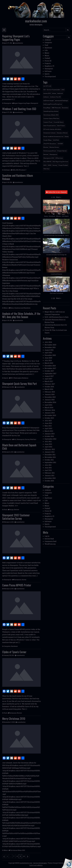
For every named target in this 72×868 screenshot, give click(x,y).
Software (7, 170)
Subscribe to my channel (56, 192)
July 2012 (48, 441)
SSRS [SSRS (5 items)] (50, 165)
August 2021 (49, 350)
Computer (7, 646)
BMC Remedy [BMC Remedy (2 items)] (56, 108)
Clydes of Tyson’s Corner (14, 652)
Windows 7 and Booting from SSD (19, 109)
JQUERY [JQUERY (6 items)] (60, 144)
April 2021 (48, 353)
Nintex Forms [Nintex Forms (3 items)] (54, 147)
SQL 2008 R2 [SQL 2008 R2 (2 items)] (47, 162)
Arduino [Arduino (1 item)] (46, 97)
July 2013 (48, 421)
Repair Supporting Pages (22, 103)
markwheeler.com (36, 21)
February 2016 (50, 392)
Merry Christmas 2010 (14, 719)
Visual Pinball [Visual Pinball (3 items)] (63, 165)
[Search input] (55, 30)
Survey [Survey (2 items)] (55, 165)
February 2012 (50, 449)
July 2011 (48, 465)
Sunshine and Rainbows (22, 308)
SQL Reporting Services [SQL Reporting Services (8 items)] (60, 162)
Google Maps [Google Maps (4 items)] (48, 140)
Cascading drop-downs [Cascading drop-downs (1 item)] (51, 111)
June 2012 (48, 444)
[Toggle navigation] (4, 30)
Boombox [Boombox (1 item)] (65, 108)
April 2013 (48, 428)
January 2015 (50, 400)
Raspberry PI (49, 66)
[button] (59, 197)
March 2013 (49, 431)
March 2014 (49, 407)
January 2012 (50, 452)
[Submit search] (68, 30)
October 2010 (49, 481)
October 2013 (49, 418)
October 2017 (49, 371)
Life (46, 50)
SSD (17, 170)
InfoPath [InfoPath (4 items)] (56, 140)
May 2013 (48, 426)
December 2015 (50, 397)
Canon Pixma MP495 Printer (17, 585)
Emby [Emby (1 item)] (67, 136)
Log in (47, 536)
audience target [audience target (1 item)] (49, 101)
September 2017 (50, 373)
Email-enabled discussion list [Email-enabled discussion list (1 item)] (53, 136)
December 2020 (50, 355)
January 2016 (50, 394)
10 (24, 856)
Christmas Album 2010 (17, 850)
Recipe (11, 510)
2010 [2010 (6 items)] (63, 90)
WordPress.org (50, 544)
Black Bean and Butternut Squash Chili (19, 447)
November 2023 (50, 345)
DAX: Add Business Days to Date (57, 317)
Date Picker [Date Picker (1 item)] (61, 126)
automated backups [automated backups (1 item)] (61, 101)
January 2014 (50, 413)
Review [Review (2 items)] (46, 154)
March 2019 (49, 363)
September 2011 (50, 462)
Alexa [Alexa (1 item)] (54, 93)
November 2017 (50, 368)
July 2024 (48, 342)
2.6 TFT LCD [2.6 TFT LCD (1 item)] (47, 86)
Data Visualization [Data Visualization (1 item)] (50, 126)
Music (6, 308)
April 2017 (48, 379)
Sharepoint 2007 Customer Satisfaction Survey (16, 517)
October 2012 (49, 436)
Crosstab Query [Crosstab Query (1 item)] (58, 122)
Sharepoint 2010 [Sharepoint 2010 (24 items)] (49, 158)
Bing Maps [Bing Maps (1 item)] (47, 108)
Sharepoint (8, 103)
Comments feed (50, 541)
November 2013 (50, 415)
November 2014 (50, 402)
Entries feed (49, 539)
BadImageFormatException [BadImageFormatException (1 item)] (53, 104)
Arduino (48, 40)
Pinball (47, 58)
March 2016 (49, 389)
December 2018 (50, 366)
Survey (27, 439)
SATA (14, 170)
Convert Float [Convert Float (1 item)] (48, 122)
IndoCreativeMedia (36, 865)
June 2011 (48, 468)
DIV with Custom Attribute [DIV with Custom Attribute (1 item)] (52, 129)
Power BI (48, 61)
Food (5, 510)
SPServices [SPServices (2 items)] (59, 158)
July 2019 (48, 360)
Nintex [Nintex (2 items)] (46, 147)
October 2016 (49, 387)
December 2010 (50, 478)
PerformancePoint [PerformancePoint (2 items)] (50, 151)
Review (17, 510)
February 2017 (50, 384)
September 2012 (50, 439)
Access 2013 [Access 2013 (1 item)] (47, 93)
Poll (15, 439)
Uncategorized (50, 76)
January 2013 (50, 434)
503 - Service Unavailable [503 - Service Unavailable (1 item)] (52, 90)
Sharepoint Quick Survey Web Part (20, 384)
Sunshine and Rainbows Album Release (18, 177)
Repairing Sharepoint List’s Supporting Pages (16, 38)
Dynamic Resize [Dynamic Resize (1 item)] (62, 133)
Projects (48, 63)
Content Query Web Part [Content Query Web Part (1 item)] (51, 118)
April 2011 (48, 470)
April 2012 (48, 447)
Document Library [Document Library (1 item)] (49, 133)
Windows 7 (23, 170)
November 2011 (50, 457)
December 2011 (50, 455)
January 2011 (49, 475)
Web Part (33, 439)
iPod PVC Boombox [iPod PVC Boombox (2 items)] (50, 144)
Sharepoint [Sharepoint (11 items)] (53, 154)
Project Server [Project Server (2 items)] (62, 151)
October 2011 (49, 460)
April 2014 (48, 405)
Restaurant (13, 713)
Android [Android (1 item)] (60, 93)
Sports (6, 378)
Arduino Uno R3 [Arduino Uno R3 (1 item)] (55, 97)
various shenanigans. (40, 863)
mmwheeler (19, 43)
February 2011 (50, 473)
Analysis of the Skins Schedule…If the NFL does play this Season (21, 315)
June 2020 (48, 358)
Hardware (14, 646)
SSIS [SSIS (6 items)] (45, 165)
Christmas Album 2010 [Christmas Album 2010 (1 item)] (51, 115)
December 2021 (50, 347)
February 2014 (50, 410)
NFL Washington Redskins (19, 378)
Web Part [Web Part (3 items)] (46, 169)
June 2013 (48, 423)
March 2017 (49, 381)
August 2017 (49, 376)
